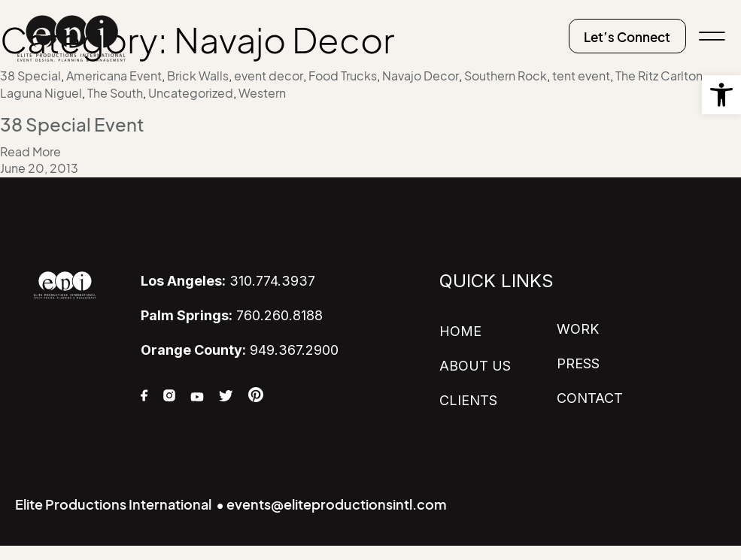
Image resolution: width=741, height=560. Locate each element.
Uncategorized (191, 93)
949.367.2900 (240, 349)
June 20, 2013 (39, 168)
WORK (578, 329)
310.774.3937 (228, 281)
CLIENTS (468, 399)
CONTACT (590, 397)
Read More (30, 151)
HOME (460, 331)
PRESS (578, 363)
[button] (721, 95)
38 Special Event (72, 125)
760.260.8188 (232, 315)
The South (115, 93)
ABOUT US (475, 365)
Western (262, 93)
